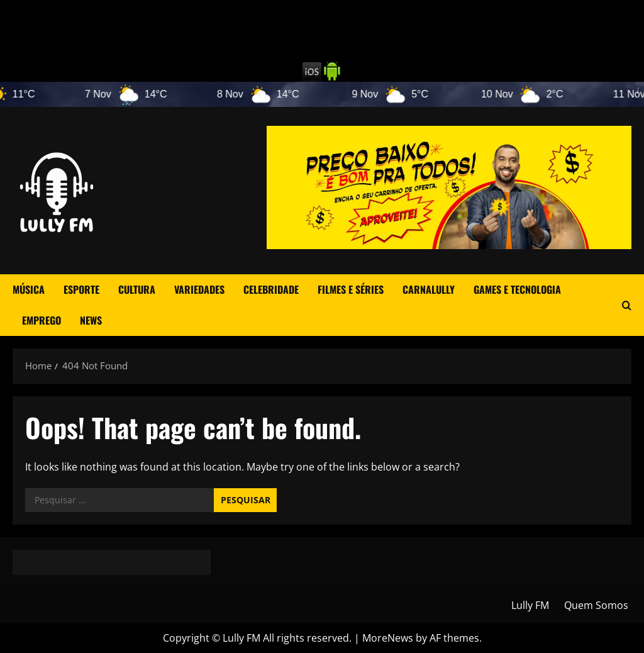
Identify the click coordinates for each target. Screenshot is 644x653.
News (91, 320)
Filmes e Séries (351, 289)
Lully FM (530, 605)
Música (29, 289)
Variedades (199, 289)
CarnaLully (429, 289)
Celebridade (271, 289)
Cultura (137, 289)
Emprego (42, 320)
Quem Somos (596, 605)
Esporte (81, 289)
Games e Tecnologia (517, 289)
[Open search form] (627, 305)
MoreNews (388, 638)
